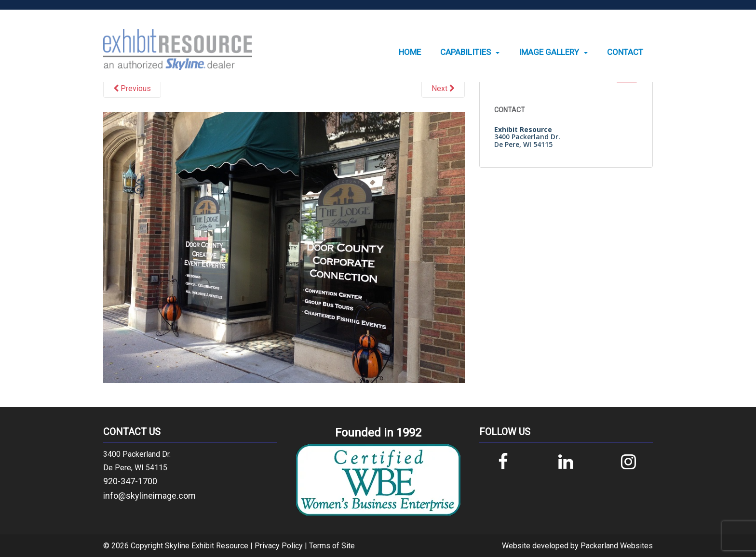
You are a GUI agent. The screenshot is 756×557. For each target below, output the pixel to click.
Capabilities (466, 52)
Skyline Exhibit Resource (207, 546)
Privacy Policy (279, 546)
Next (443, 88)
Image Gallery (549, 52)
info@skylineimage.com (149, 496)
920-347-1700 (130, 481)
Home (410, 52)
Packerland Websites (617, 546)
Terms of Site (332, 546)
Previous (132, 88)
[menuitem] (410, 52)
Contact (625, 52)
